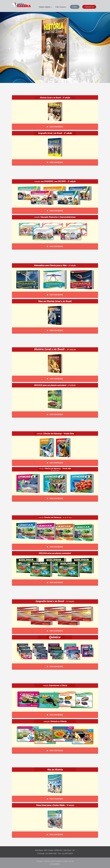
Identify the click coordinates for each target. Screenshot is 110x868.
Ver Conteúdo (55, 127)
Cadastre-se (89, 7)
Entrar (75, 7)
